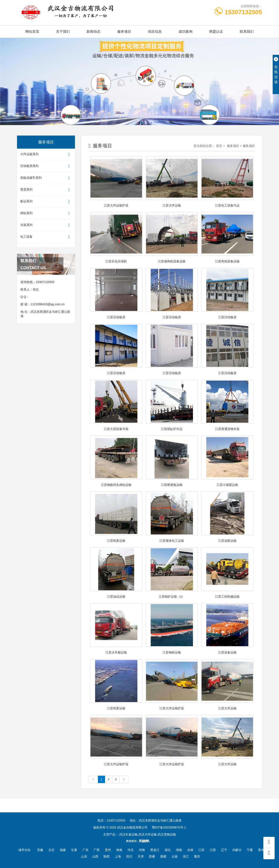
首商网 (122, 813)
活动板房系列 (46, 166)
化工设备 (46, 237)
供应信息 (155, 32)
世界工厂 (193, 813)
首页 (219, 146)
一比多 (56, 813)
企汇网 (71, 813)
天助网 (210, 813)
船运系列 (46, 202)
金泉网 (86, 813)
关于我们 (63, 32)
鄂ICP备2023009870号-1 (169, 827)
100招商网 (104, 813)
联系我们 (247, 32)
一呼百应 (175, 813)
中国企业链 (140, 813)
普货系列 (46, 190)
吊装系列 (46, 225)
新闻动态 (94, 32)
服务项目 (124, 32)
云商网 (41, 813)
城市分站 (24, 850)
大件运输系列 (46, 154)
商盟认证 (216, 32)
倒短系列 (46, 213)
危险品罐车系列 (46, 178)
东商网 (158, 813)
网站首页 (32, 32)
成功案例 (185, 32)
